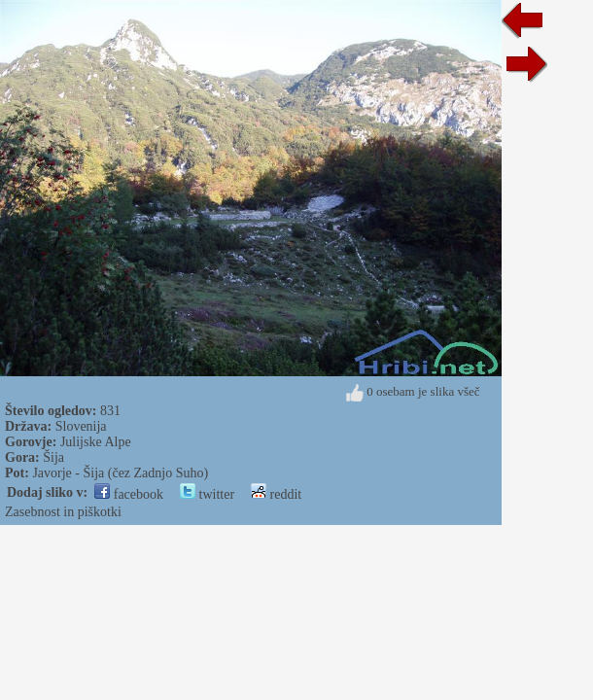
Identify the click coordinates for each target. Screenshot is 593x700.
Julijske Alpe (96, 442)
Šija (53, 457)
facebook (129, 494)
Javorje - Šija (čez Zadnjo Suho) (120, 473)
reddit (276, 494)
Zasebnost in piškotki (63, 512)
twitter (207, 494)
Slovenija (81, 426)
